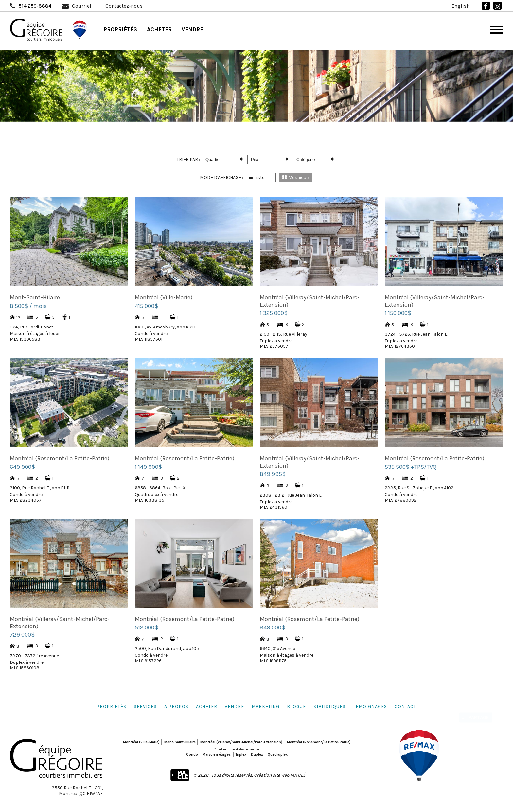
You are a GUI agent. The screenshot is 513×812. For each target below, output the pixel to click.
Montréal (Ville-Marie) (141, 742)
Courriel (82, 6)
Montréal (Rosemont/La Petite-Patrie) (319, 742)
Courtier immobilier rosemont (238, 749)
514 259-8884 (35, 6)
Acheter (159, 29)
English (460, 6)
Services (145, 706)
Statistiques (329, 706)
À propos (176, 706)
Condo (192, 755)
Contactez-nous (124, 6)
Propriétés (120, 29)
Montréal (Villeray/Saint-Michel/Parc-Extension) (241, 742)
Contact (405, 706)
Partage (479, 713)
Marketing (265, 706)
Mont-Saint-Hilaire (180, 742)
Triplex (241, 755)
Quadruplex (278, 755)
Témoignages (370, 706)
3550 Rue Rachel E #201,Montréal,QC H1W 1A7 (77, 791)
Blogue (296, 706)
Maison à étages (217, 755)
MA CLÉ (298, 775)
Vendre (192, 29)
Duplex (257, 755)
